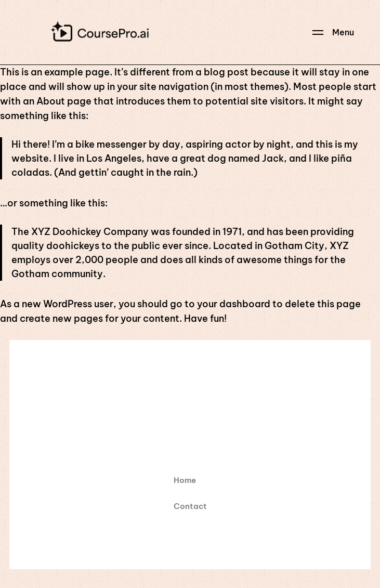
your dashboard (234, 304)
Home (185, 480)
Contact (190, 506)
